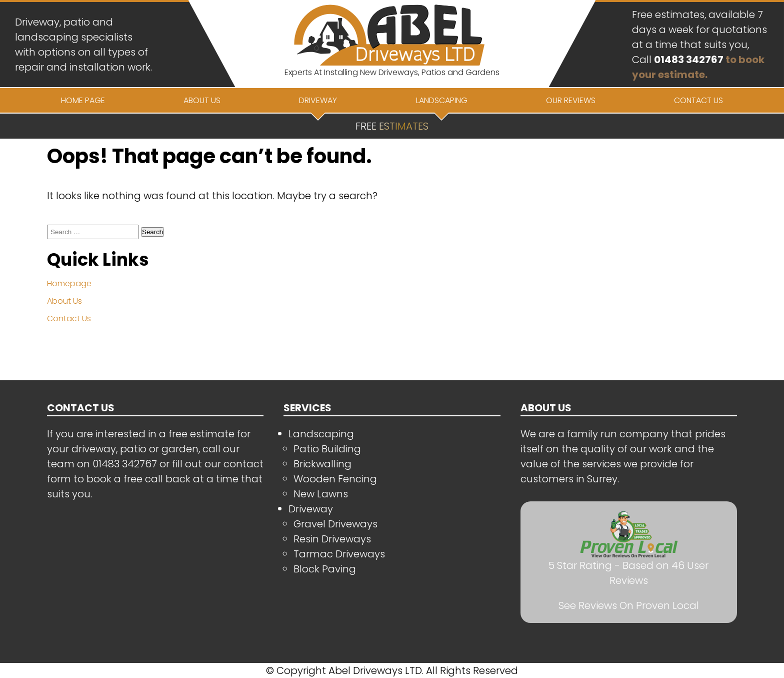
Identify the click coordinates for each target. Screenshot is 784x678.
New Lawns (321, 494)
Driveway (311, 509)
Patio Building (327, 449)
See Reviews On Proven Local (629, 605)
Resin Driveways (332, 539)
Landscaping (321, 434)
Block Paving (325, 569)
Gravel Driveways (335, 524)
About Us (64, 301)
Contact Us (69, 318)
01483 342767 (689, 60)
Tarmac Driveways (339, 554)
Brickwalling (322, 464)
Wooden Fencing (335, 479)
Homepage (69, 283)
